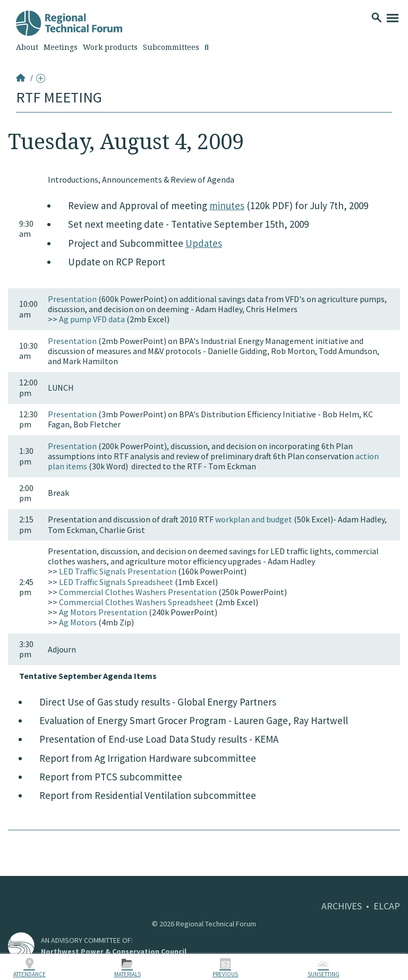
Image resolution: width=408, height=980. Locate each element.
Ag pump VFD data (92, 319)
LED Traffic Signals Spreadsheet (116, 582)
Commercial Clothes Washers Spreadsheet (136, 602)
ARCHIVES (342, 906)
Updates (204, 243)
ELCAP (387, 906)
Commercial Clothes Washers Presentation (138, 592)
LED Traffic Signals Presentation (118, 571)
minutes (227, 205)
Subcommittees (171, 47)
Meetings (61, 47)
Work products (110, 47)
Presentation (72, 299)
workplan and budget (254, 519)
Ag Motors (78, 622)
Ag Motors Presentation (103, 612)
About (27, 47)
